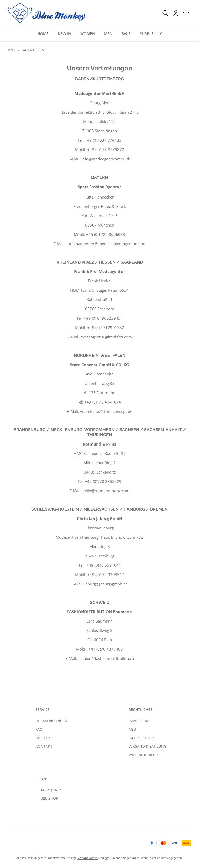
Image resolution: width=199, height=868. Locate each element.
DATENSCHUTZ (141, 738)
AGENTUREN (52, 790)
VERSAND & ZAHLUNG (147, 746)
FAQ (39, 729)
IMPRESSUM (139, 721)
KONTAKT (44, 746)
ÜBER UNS (44, 738)
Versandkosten (88, 858)
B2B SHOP (49, 798)
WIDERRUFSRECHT (144, 755)
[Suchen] (165, 13)
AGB (132, 729)
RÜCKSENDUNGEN (52, 721)
